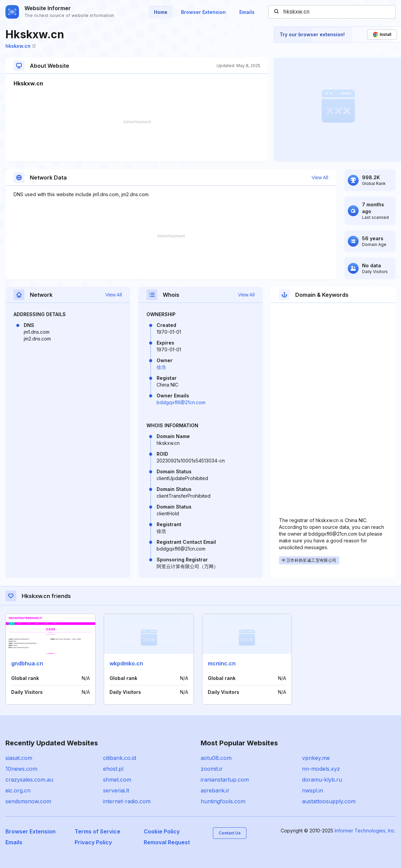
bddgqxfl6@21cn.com (181, 402)
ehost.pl (113, 769)
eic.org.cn (18, 790)
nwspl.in (313, 790)
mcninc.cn (222, 663)
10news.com (21, 769)
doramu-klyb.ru (322, 780)
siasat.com (19, 758)
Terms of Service (97, 831)
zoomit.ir (212, 769)
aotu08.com (216, 758)
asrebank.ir (215, 790)
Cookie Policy (162, 831)
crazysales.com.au (29, 780)
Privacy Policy (93, 842)
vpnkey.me (316, 758)
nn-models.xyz (321, 769)
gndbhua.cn (27, 663)
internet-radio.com (127, 801)
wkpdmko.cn (126, 663)
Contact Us (230, 833)
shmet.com (117, 780)
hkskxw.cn (21, 46)
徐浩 (161, 367)
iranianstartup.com (225, 780)
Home (161, 12)
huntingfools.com (223, 801)
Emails (247, 12)
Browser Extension (203, 12)
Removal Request (167, 842)
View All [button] (320, 178)
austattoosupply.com (329, 801)
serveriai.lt (116, 790)
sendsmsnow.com (28, 801)
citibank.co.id (119, 758)
